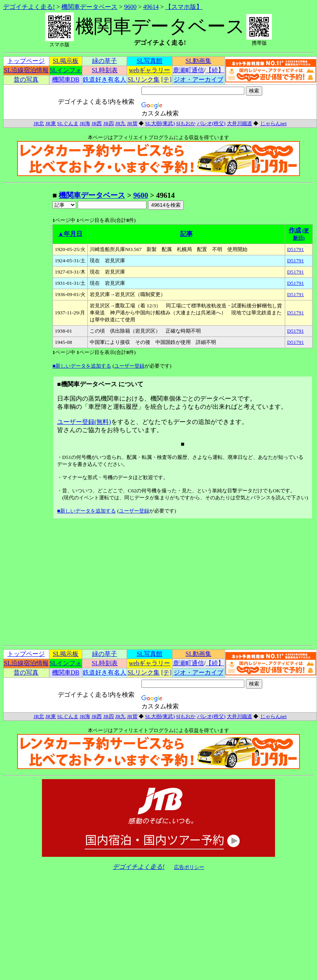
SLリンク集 (144, 79)
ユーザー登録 (129, 366)
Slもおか (186, 123)
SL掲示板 (66, 61)
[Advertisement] (28, 307)
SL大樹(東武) (160, 123)
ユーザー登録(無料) (84, 422)
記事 (186, 234)
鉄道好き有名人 (105, 79)
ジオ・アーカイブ (199, 79)
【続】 (215, 70)
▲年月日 (70, 234)
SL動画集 (199, 61)
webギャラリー (150, 70)
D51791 (295, 249)
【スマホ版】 (184, 7)
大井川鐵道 (239, 123)
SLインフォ (66, 70)
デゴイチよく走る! (29, 7)
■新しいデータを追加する (82, 366)
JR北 (39, 123)
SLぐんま (68, 123)
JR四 (109, 123)
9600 (130, 7)
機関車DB (66, 79)
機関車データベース (89, 7)
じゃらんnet (273, 123)
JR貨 (132, 123)
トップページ (26, 61)
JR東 (51, 123)
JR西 (97, 123)
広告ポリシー (189, 867)
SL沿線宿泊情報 (26, 70)
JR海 (85, 123)
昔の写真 (26, 79)
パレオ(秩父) (211, 123)
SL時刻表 (105, 70)
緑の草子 (105, 61)
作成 (295, 230)
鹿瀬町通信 (188, 70)
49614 (151, 7)
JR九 (120, 123)
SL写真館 (150, 61)
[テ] (166, 79)
